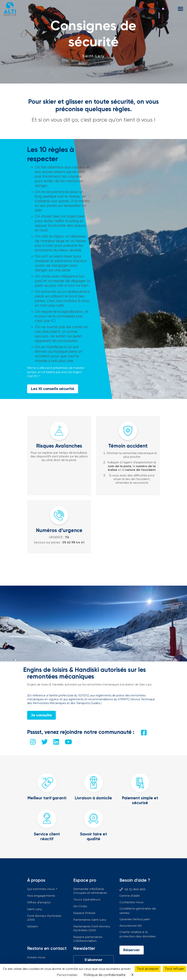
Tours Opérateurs (87, 899)
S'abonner (93, 960)
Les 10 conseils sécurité (53, 389)
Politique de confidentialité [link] (105, 975)
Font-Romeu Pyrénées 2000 (44, 918)
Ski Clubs (80, 906)
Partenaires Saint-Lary (90, 920)
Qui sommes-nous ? (42, 889)
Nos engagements (41, 896)
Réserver (132, 950)
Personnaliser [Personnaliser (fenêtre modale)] (67, 975)
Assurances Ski (131, 926)
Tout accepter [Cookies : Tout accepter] (148, 969)
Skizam (33, 926)
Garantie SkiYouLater (135, 919)
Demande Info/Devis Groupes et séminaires (90, 891)
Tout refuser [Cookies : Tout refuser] (174, 969)
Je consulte (41, 715)
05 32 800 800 (135, 889)
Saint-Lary (93, 56)
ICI (53, 321)
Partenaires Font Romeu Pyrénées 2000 (92, 928)
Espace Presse (84, 913)
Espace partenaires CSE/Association (88, 939)
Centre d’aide (130, 896)
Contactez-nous (131, 902)
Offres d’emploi (39, 902)
